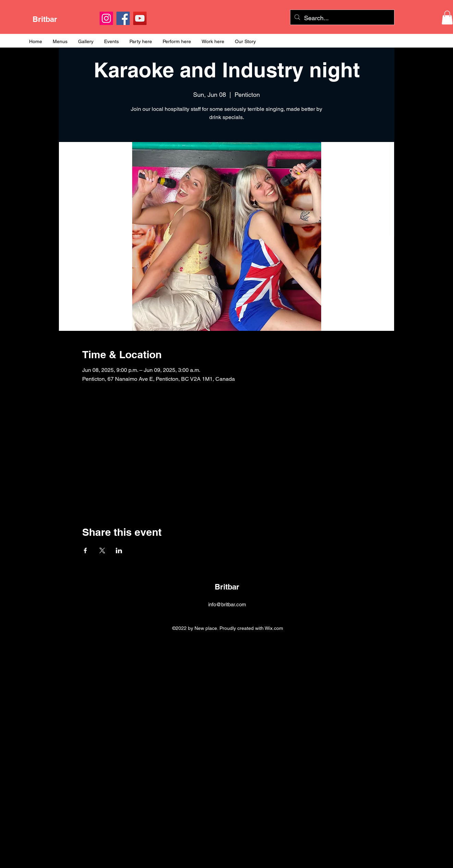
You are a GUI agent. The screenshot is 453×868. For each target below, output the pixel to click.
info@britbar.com (227, 604)
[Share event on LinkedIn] (119, 550)
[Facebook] (123, 18)
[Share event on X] (102, 550)
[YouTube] (140, 18)
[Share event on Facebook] (85, 550)
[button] (447, 18)
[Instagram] (106, 18)
